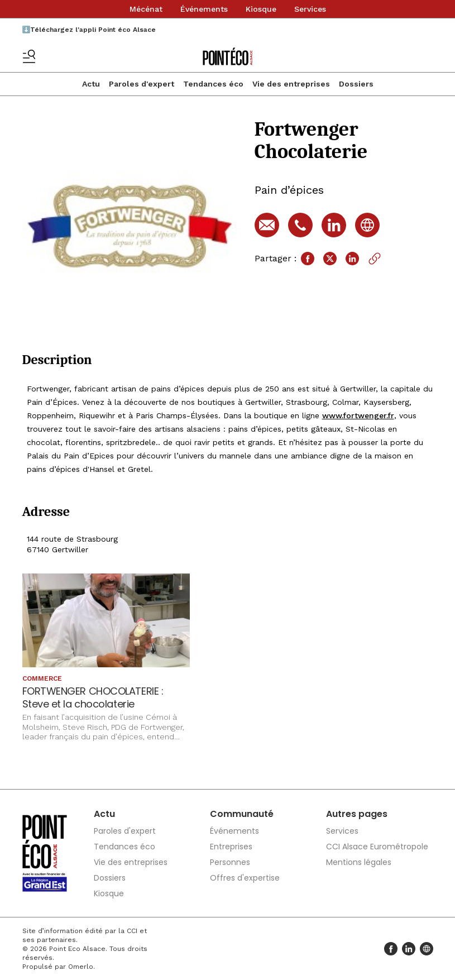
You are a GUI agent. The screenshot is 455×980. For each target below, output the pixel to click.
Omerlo (81, 967)
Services (310, 9)
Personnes (230, 862)
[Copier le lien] (375, 259)
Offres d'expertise (245, 878)
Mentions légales (359, 862)
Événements (204, 9)
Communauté (242, 814)
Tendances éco (213, 84)
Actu (91, 84)
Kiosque (261, 9)
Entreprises (231, 847)
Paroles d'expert (142, 84)
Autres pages (357, 814)
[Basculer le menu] (29, 56)
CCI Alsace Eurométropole (377, 847)
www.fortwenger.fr (358, 415)
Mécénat (146, 9)
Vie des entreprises (291, 84)
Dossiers (356, 84)
